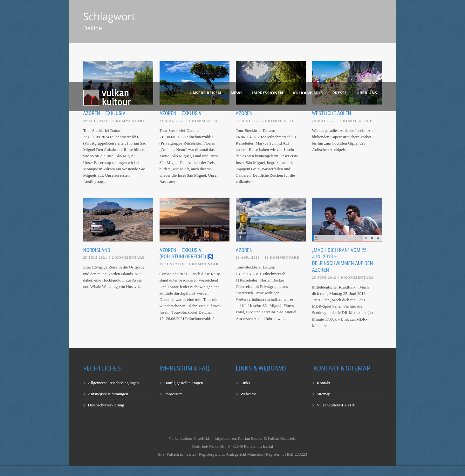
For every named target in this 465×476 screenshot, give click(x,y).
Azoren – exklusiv (104, 113)
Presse (340, 93)
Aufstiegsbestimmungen (108, 394)
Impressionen (268, 93)
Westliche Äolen (332, 113)
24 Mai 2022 (324, 121)
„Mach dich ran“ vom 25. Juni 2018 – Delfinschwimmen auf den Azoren (343, 260)
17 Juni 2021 (172, 264)
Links (245, 383)
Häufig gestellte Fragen (184, 383)
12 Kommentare (282, 257)
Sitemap (324, 394)
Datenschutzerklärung (106, 405)
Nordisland (97, 250)
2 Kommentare (129, 257)
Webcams (249, 394)
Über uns (367, 93)
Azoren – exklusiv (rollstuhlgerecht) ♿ (187, 254)
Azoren (244, 113)
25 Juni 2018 (324, 277)
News (236, 93)
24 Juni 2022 (248, 121)
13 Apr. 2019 (248, 257)
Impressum (174, 394)
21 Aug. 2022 (172, 121)
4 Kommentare (356, 121)
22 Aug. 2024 (96, 121)
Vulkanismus (308, 93)
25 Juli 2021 (95, 257)
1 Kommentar (204, 121)
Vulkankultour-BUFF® (336, 405)
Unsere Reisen (205, 93)
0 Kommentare (129, 121)
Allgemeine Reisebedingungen (113, 383)
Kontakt (324, 383)
